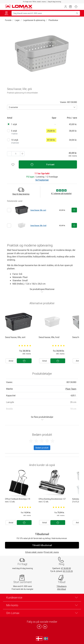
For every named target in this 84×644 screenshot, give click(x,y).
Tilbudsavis (62, 586)
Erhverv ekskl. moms (34, 552)
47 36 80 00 (66, 568)
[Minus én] (22, 154)
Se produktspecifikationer (42, 290)
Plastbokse (53, 20)
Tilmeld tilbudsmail (42, 545)
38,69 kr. (73, 131)
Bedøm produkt (42, 448)
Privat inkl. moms (51, 552)
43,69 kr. (73, 124)
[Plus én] (9, 154)
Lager (17, 20)
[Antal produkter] (16, 154)
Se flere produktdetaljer (42, 418)
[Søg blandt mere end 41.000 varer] (43, 13)
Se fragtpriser (42, 180)
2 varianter (13, 107)
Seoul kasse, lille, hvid (38, 225)
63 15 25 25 (68, 571)
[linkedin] (44, 627)
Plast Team (71, 389)
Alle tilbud (62, 589)
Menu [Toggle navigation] (7, 13)
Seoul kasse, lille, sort (38, 210)
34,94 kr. (73, 140)
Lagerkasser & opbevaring (34, 20)
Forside (8, 20)
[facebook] (39, 627)
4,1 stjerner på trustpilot (61, 193)
